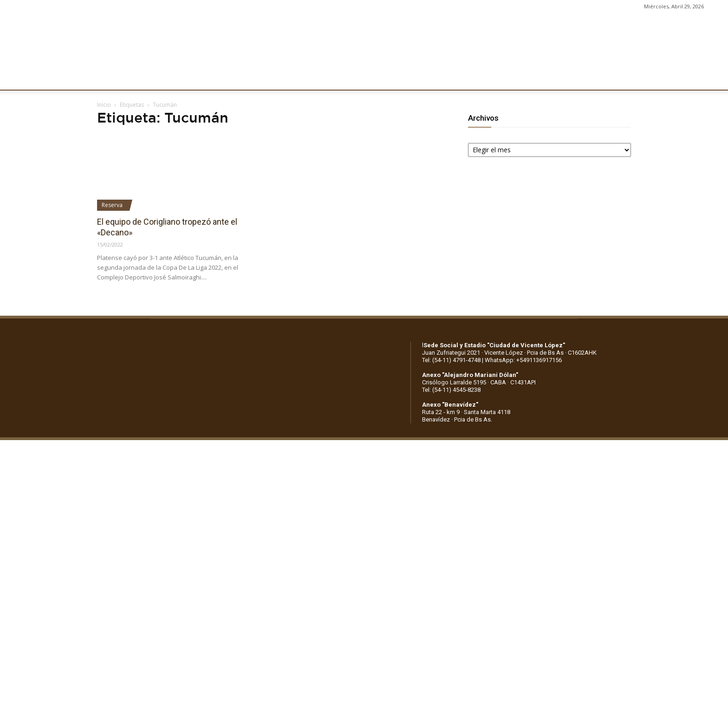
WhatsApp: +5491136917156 (523, 360)
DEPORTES (276, 78)
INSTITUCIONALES (172, 78)
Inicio (104, 105)
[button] (712, 78)
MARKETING (328, 78)
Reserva (112, 205)
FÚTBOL (230, 78)
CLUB (118, 78)
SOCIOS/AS (421, 78)
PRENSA (375, 78)
